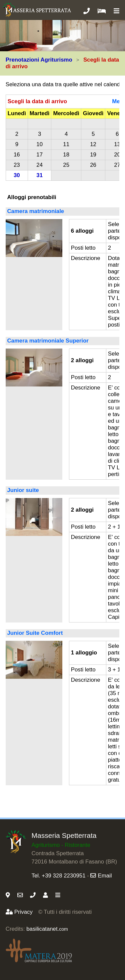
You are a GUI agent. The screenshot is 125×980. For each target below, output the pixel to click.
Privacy (19, 912)
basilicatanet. (47, 929)
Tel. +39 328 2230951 (59, 876)
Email (101, 876)
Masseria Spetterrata (64, 835)
